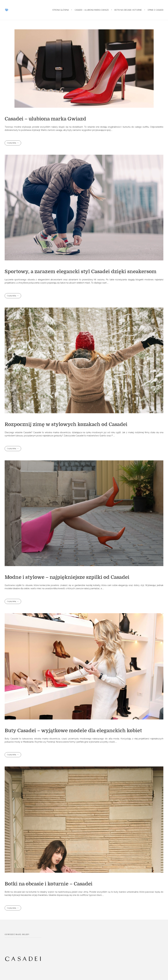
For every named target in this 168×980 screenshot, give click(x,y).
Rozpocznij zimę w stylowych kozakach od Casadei (66, 424)
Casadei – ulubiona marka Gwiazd (45, 119)
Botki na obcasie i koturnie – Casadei (49, 884)
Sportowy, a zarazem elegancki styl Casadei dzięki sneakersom (81, 272)
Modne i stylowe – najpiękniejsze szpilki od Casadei (67, 577)
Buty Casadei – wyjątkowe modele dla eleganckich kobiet (73, 731)
